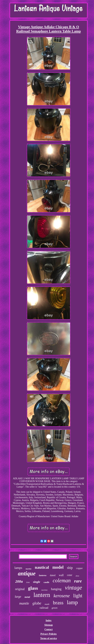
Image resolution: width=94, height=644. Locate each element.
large (18, 597)
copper (79, 568)
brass (58, 603)
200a (19, 581)
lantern (42, 595)
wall (61, 575)
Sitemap (49, 625)
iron (28, 582)
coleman (62, 580)
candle (46, 582)
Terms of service (49, 638)
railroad (44, 608)
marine (29, 569)
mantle (24, 603)
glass (33, 588)
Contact (49, 629)
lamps (18, 568)
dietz (77, 576)
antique (27, 574)
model (58, 567)
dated (53, 575)
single (37, 582)
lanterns (43, 575)
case (70, 575)
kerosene (62, 596)
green (55, 608)
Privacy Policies (48, 634)
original (20, 589)
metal (27, 597)
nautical (42, 567)
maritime (45, 590)
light (78, 596)
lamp (72, 602)
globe (37, 603)
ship (70, 568)
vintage (73, 588)
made (47, 604)
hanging (56, 589)
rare (78, 581)
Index (48, 620)
